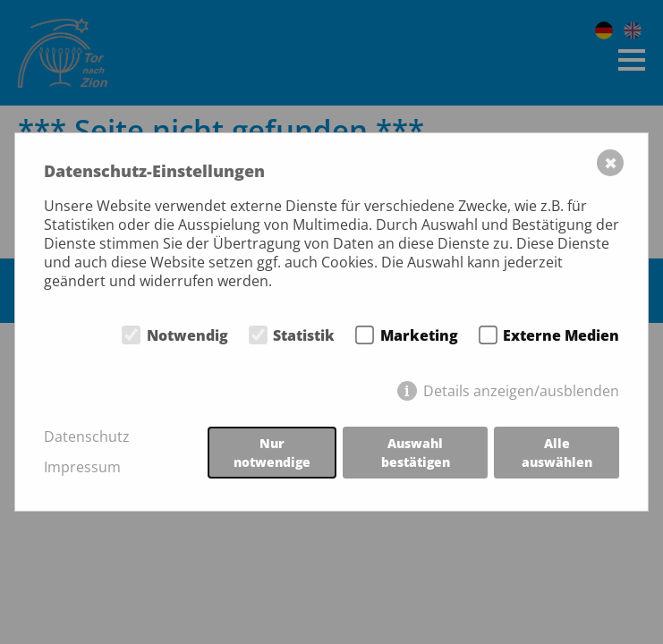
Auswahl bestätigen (416, 453)
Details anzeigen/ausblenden (521, 391)
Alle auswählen (557, 453)
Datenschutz (87, 437)
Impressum (82, 467)
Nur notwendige (272, 453)
